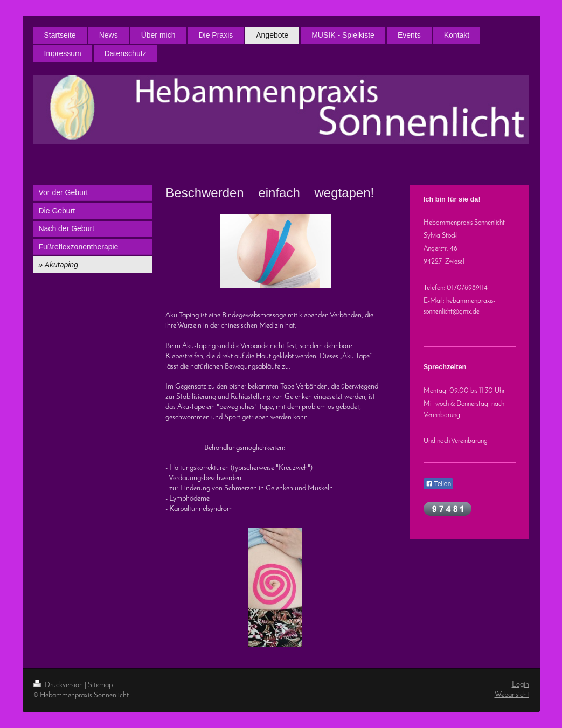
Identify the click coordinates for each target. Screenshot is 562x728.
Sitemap (100, 685)
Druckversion (59, 685)
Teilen (438, 484)
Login (521, 685)
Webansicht (512, 695)
